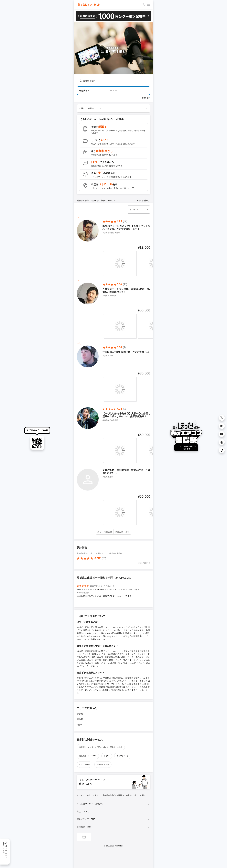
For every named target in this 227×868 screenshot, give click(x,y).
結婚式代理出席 (103, 765)
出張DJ (107, 756)
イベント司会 (84, 765)
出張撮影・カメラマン (88, 756)
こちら (128, 177)
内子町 (80, 725)
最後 (128, 532)
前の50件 (108, 532)
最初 (99, 532)
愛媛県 (80, 714)
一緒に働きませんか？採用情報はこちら (5, 849)
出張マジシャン (123, 756)
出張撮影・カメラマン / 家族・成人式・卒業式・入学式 (101, 747)
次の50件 (119, 532)
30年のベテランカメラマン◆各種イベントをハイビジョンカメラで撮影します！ (108, 590)
